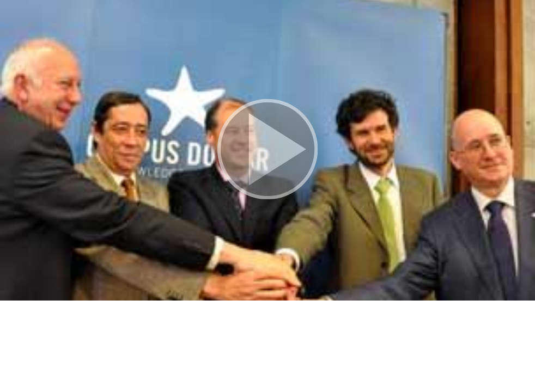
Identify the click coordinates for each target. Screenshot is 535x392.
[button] (267, 150)
